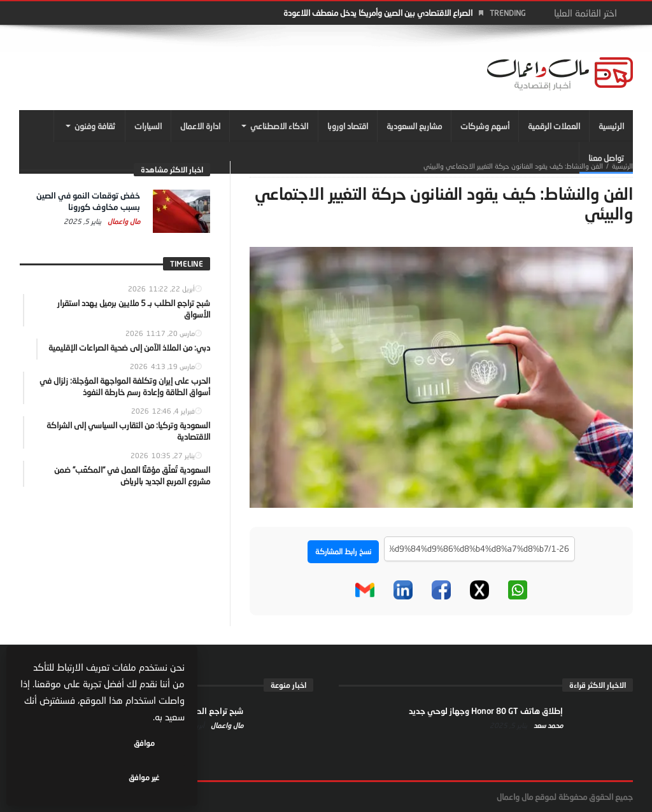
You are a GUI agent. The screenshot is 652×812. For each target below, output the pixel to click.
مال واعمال (123, 221)
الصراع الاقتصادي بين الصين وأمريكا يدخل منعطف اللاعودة (378, 13)
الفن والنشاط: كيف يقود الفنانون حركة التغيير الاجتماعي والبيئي (513, 166)
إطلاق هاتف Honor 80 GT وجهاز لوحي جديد (486, 711)
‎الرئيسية (622, 166)
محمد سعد (547, 725)
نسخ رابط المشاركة (343, 551)
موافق (147, 777)
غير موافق (64, 777)
